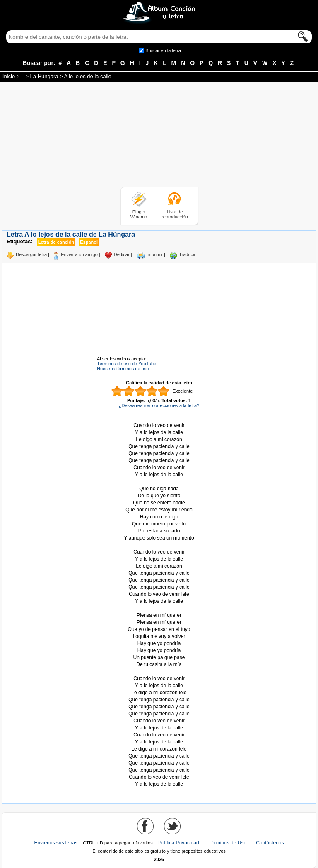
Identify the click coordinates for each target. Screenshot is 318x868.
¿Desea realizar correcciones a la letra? (159, 405)
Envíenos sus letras (56, 843)
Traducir (187, 254)
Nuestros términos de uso (123, 369)
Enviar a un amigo (79, 254)
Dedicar (122, 254)
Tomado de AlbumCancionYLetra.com (159, 672)
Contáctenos (270, 843)
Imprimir (155, 254)
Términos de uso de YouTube (126, 364)
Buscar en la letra (163, 50)
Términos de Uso (228, 843)
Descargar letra (31, 254)
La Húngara (44, 76)
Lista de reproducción (175, 214)
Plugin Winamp (139, 214)
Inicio (9, 76)
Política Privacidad (179, 843)
